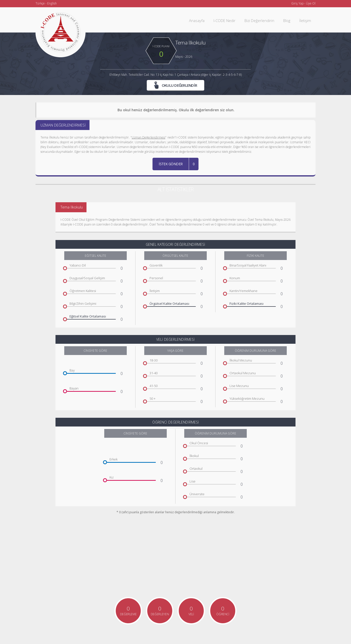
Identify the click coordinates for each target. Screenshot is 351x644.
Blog (287, 20)
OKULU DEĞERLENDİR (176, 85)
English (52, 3)
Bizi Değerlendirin (259, 20)
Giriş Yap (297, 3)
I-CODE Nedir (224, 20)
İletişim (305, 20)
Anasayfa (197, 20)
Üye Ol (311, 3)
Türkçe (40, 3)
